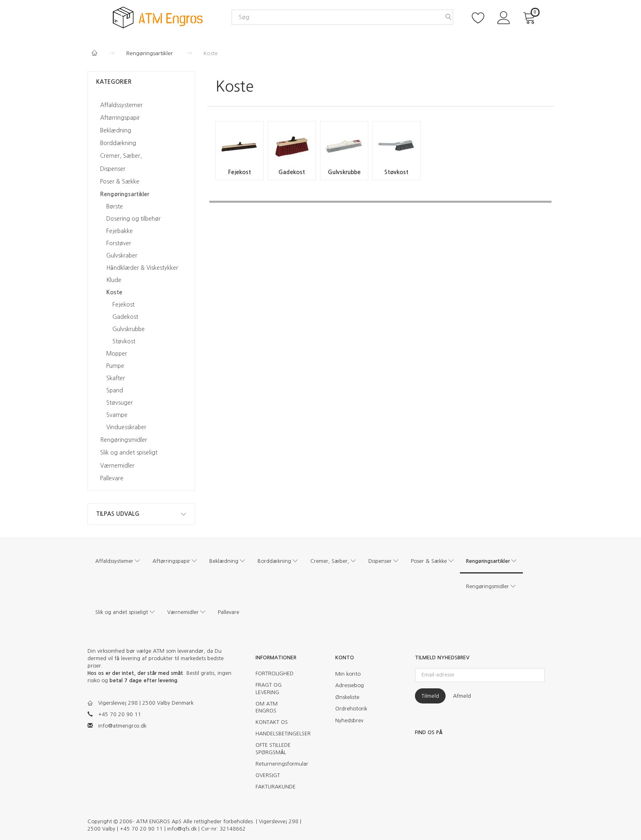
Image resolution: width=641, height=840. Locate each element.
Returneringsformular (279, 764)
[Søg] (448, 17)
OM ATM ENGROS (267, 707)
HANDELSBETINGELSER (279, 734)
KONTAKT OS (272, 722)
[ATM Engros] (158, 17)
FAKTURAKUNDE (276, 787)
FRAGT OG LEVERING (269, 689)
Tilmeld (430, 696)
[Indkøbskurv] (531, 17)
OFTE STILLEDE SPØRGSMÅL (273, 749)
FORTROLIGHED (275, 673)
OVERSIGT (268, 775)
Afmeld (462, 696)
